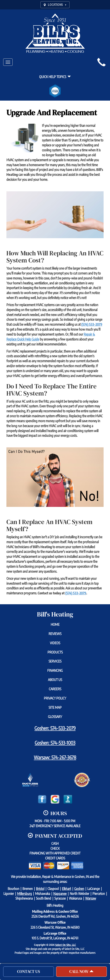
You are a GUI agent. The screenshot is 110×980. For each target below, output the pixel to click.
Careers (55, 689)
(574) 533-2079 (92, 324)
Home (55, 624)
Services (55, 661)
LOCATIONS (55, 5)
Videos (55, 643)
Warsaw (91, 898)
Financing (55, 670)
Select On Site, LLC (66, 945)
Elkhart (66, 889)
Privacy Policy (55, 698)
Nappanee (60, 894)
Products (55, 652)
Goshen (79, 889)
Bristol (40, 889)
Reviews (55, 634)
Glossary (55, 717)
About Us (55, 680)
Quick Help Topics (55, 77)
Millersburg (25, 894)
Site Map (55, 707)
